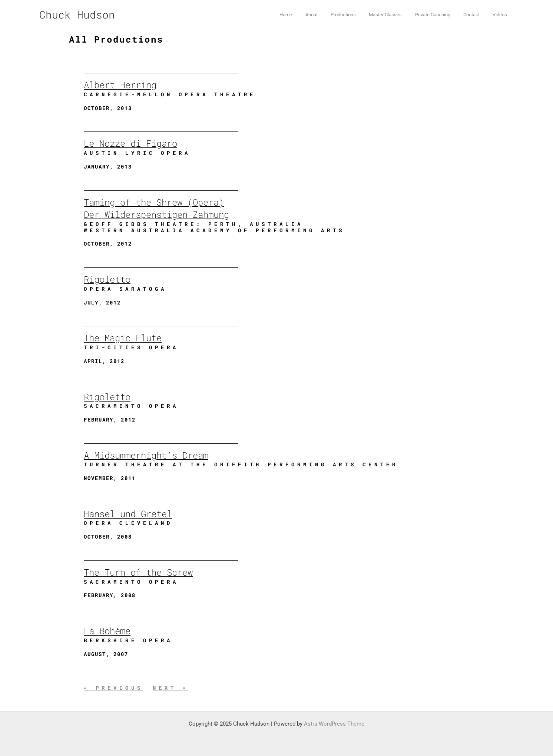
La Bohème (107, 631)
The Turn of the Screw (138, 572)
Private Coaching (441, 15)
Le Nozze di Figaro (130, 143)
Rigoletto (107, 279)
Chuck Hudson (77, 15)
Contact (477, 15)
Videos (502, 15)
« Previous (113, 688)
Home (308, 15)
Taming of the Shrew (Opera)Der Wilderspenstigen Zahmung (156, 209)
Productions (359, 15)
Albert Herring (120, 85)
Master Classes (398, 15)
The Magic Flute (123, 338)
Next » (170, 688)
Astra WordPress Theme (334, 724)
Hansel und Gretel (128, 514)
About (330, 15)
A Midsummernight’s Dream (146, 455)
